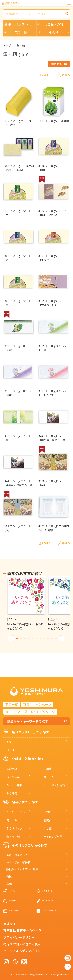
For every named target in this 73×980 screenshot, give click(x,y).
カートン (49, 777)
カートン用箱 (14, 785)
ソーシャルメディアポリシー (24, 951)
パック (10, 750)
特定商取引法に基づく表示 (22, 944)
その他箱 (12, 793)
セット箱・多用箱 (54, 785)
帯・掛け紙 (13, 837)
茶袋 (9, 742)
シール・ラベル (16, 812)
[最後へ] (66, 75)
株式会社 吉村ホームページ (22, 930)
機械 (9, 876)
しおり (47, 812)
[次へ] (59, 75)
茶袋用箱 (12, 769)
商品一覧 (12, 704)
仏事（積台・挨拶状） (20, 862)
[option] (26, 603)
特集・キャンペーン (37, 704)
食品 (9, 883)
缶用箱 (47, 769)
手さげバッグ (14, 828)
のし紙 (47, 828)
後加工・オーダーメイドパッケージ (30, 712)
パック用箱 (13, 777)
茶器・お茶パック (17, 855)
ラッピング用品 (53, 837)
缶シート (12, 820)
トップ (7, 46)
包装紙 (47, 820)
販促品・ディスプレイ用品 (22, 869)
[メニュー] (69, 3)
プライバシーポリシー (19, 937)
